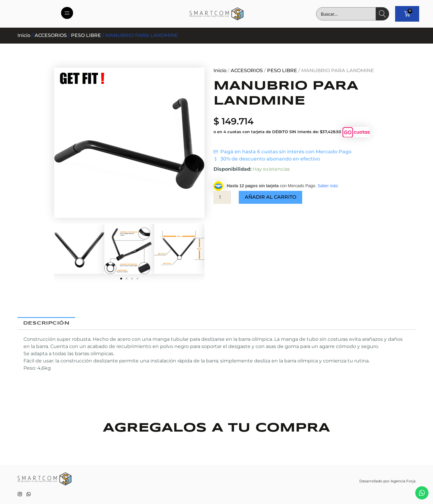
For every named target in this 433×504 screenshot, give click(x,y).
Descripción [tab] (46, 323)
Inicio (24, 35)
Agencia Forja (403, 481)
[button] (121, 279)
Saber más (328, 186)
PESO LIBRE (86, 35)
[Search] (382, 14)
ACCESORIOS (51, 35)
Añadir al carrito (270, 197)
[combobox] (346, 14)
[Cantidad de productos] (222, 197)
